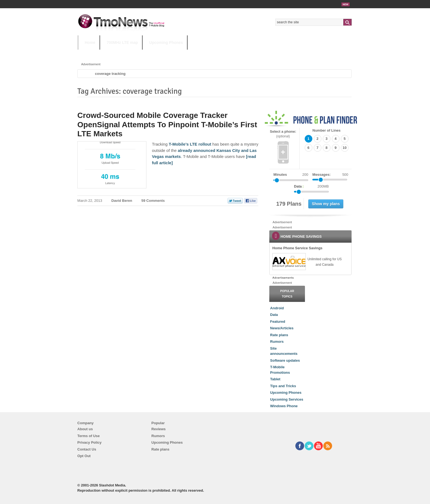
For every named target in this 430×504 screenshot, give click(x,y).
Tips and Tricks (283, 386)
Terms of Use (88, 436)
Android (277, 308)
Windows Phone (284, 406)
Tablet (275, 379)
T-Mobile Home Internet (263, 53)
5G (116, 53)
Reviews (159, 429)
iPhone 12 (142, 53)
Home (90, 43)
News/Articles (282, 328)
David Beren (122, 201)
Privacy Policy (89, 442)
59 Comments (153, 201)
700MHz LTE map (122, 43)
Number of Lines (326, 130)
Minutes (280, 175)
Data (274, 315)
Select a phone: (283, 134)
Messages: (330, 175)
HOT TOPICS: (92, 53)
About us (85, 429)
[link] (289, 262)
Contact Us (87, 449)
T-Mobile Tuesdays (213, 53)
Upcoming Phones (166, 43)
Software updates (285, 360)
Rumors (277, 342)
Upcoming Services (287, 399)
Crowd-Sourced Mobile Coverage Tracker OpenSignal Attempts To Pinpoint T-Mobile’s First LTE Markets (167, 124)
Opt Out (84, 456)
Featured (278, 322)
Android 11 (174, 53)
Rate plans (279, 335)
